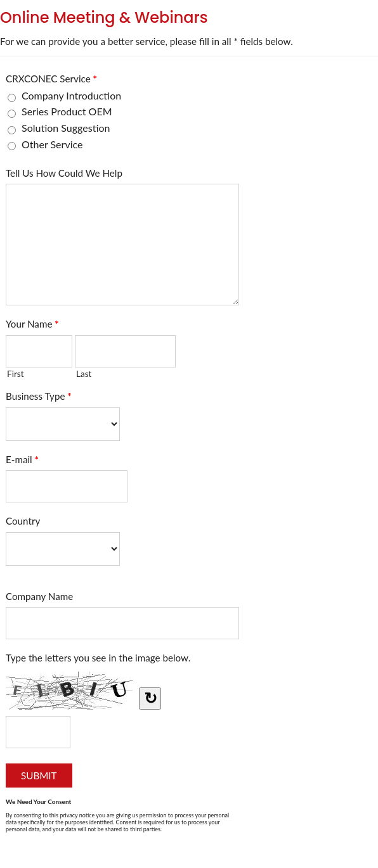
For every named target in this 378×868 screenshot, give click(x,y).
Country (23, 521)
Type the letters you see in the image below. (98, 658)
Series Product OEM (67, 111)
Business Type (39, 399)
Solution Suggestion (66, 128)
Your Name (32, 326)
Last (84, 373)
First (16, 373)
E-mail (22, 462)
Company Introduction (71, 95)
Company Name (39, 596)
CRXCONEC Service (51, 81)
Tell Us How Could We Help (64, 173)
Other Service (52, 144)
